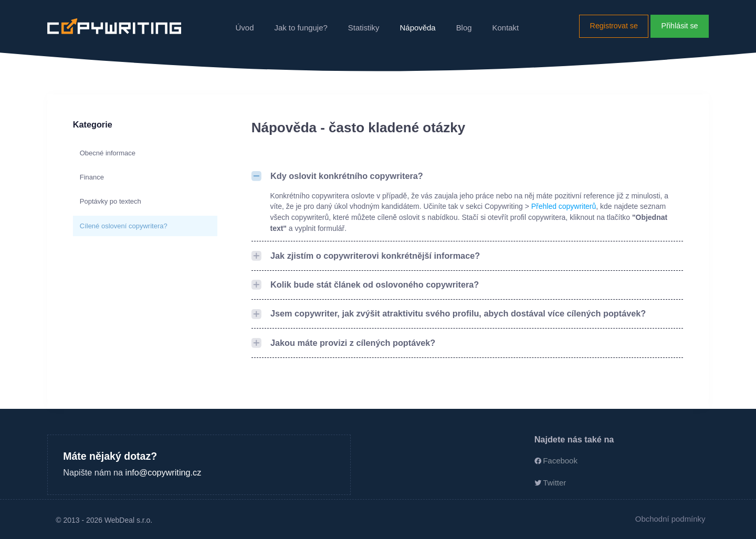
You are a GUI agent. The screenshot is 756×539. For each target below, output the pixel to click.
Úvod (245, 28)
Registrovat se (614, 26)
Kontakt (506, 28)
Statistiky (364, 28)
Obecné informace (108, 153)
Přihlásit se (680, 26)
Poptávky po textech (111, 201)
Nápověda (418, 28)
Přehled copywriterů (564, 206)
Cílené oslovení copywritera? (124, 226)
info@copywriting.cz (164, 472)
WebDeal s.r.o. (128, 520)
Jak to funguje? (301, 28)
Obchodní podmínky (670, 519)
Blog (464, 28)
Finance (92, 177)
